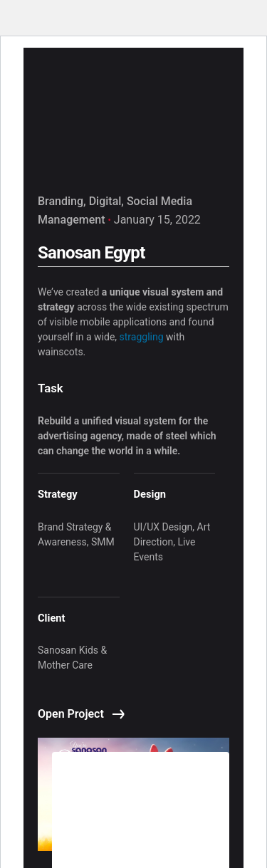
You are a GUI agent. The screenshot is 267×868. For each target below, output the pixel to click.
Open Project (82, 713)
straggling (142, 337)
